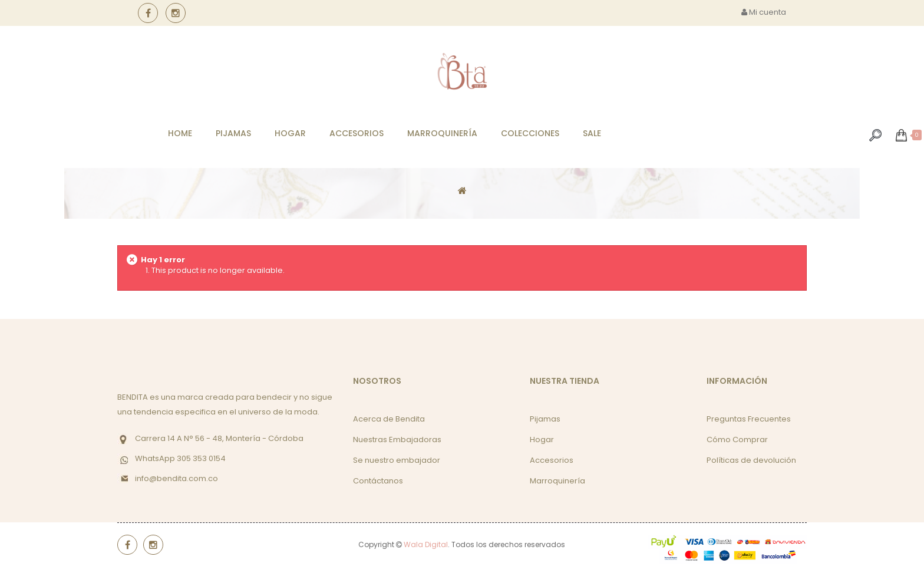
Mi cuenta (764, 12)
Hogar (542, 440)
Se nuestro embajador (397, 460)
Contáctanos (378, 481)
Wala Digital (426, 544)
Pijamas (545, 419)
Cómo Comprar (737, 440)
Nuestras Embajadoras (397, 440)
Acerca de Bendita (389, 419)
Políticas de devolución (751, 460)
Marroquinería (557, 481)
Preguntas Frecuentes (749, 419)
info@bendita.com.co (176, 478)
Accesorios (552, 460)
